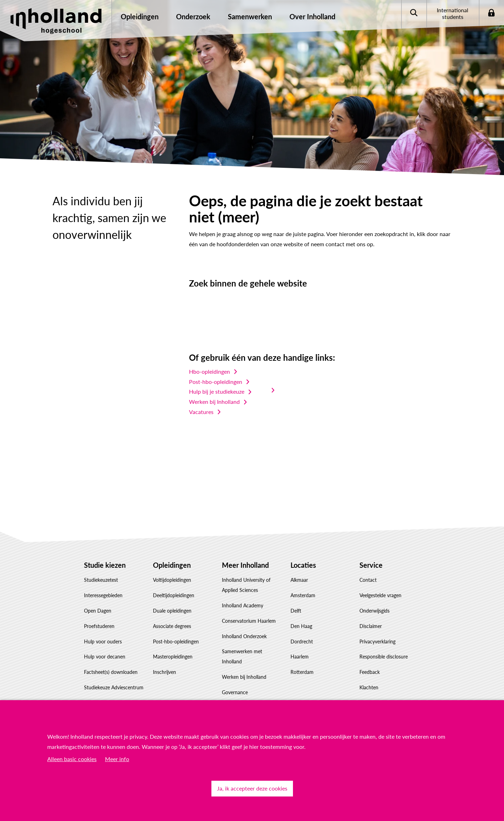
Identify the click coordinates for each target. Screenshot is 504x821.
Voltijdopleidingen (172, 580)
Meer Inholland (245, 565)
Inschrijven (164, 672)
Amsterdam (303, 595)
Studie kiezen (105, 565)
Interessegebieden (103, 595)
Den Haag (301, 626)
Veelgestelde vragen (380, 595)
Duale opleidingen (172, 611)
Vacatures (201, 412)
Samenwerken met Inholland (242, 656)
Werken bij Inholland (214, 402)
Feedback (370, 672)
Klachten (369, 687)
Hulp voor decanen (105, 657)
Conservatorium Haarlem (249, 621)
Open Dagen (98, 611)
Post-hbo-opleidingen (216, 382)
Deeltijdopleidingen (174, 595)
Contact (368, 580)
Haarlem (300, 657)
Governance (235, 692)
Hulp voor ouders (103, 641)
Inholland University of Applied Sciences (246, 585)
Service (371, 565)
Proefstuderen (99, 626)
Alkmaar (299, 580)
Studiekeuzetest (101, 580)
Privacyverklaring (377, 641)
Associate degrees (172, 626)
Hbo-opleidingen (209, 371)
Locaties (303, 565)
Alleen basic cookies (72, 759)
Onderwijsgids (374, 611)
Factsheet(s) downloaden (111, 672)
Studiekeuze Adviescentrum (114, 687)
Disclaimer (371, 626)
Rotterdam (302, 672)
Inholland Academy (243, 605)
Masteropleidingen (173, 657)
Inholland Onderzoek (244, 636)
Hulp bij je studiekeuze (217, 391)
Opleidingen (172, 565)
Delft (296, 611)
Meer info (117, 759)
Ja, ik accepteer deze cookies (252, 788)
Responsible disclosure (384, 657)
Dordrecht (302, 641)
